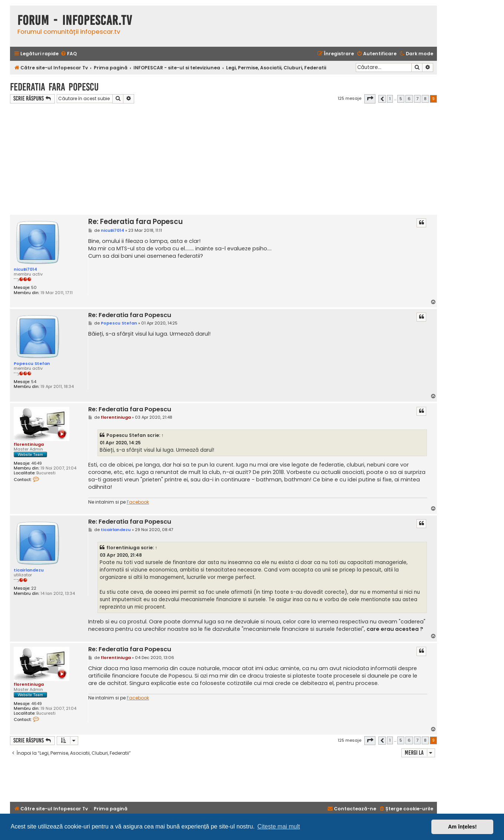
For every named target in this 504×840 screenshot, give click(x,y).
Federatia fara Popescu (54, 87)
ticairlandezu (29, 570)
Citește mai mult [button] (279, 826)
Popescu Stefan (32, 363)
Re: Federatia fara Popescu (135, 222)
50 (34, 288)
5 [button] (401, 99)
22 (34, 588)
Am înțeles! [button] (462, 827)
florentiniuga (29, 444)
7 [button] (417, 99)
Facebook (138, 502)
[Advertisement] (223, 159)
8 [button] (425, 99)
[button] (370, 99)
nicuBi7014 (25, 269)
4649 (37, 463)
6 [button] (409, 99)
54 (34, 382)
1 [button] (390, 99)
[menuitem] (69, 54)
